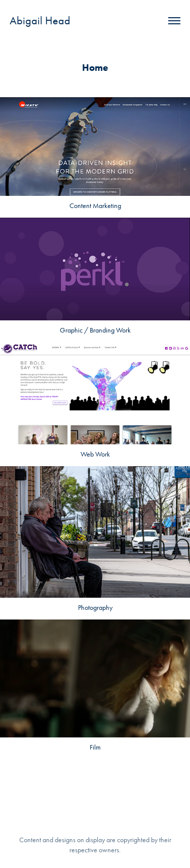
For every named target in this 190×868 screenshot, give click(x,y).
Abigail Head (40, 21)
